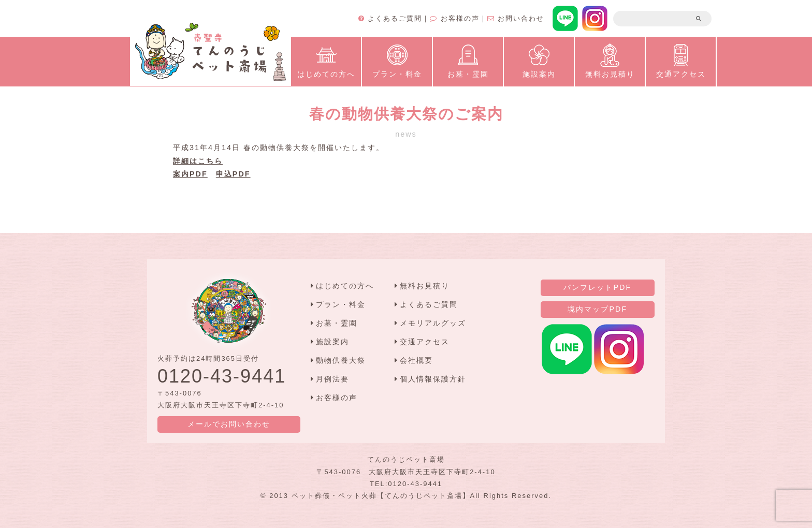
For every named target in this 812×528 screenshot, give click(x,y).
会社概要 (416, 360)
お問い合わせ (516, 18)
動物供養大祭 (341, 360)
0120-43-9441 (222, 376)
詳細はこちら (198, 161)
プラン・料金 (397, 60)
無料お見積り (610, 60)
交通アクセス (681, 60)
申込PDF (233, 174)
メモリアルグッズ (433, 323)
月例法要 (332, 379)
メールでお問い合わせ (229, 424)
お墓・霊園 (468, 60)
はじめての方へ (326, 60)
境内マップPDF (597, 309)
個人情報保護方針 (433, 379)
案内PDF (190, 174)
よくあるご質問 (390, 18)
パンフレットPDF (597, 287)
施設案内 (539, 60)
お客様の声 (455, 18)
